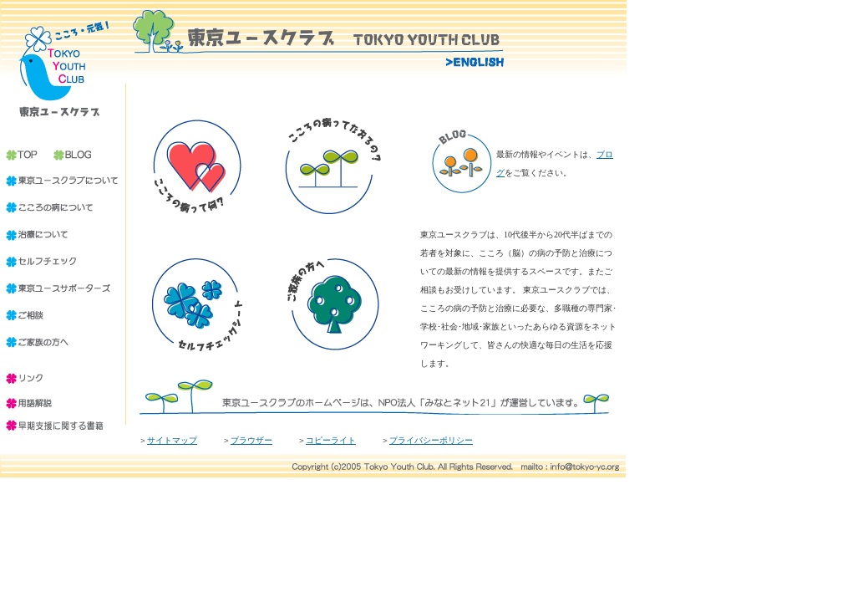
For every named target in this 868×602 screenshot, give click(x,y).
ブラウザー (251, 440)
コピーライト (331, 440)
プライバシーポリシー (431, 440)
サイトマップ (172, 440)
